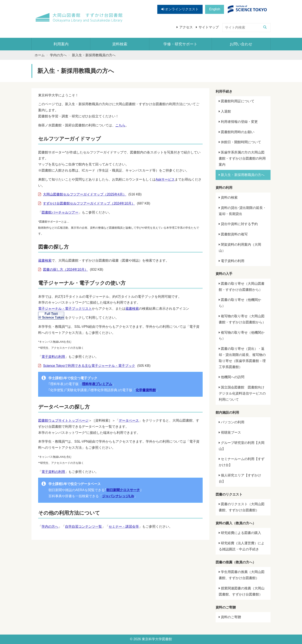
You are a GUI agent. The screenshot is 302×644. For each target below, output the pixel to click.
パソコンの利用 (232, 422)
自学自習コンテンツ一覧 (83, 527)
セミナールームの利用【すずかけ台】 (242, 462)
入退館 (225, 111)
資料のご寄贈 (230, 617)
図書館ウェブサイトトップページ (63, 420)
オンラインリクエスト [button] (180, 9)
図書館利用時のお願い (237, 132)
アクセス (186, 27)
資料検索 (120, 44)
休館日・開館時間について (240, 142)
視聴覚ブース (230, 432)
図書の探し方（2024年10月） (65, 270)
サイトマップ (209, 27)
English (215, 9)
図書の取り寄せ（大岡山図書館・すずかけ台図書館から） (242, 287)
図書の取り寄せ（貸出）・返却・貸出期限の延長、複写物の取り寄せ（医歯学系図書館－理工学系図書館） (242, 358)
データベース (129, 420)
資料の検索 (228, 197)
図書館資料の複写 (233, 234)
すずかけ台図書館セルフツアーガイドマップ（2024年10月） (89, 203)
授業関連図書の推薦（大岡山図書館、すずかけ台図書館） (242, 591)
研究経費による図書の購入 (240, 533)
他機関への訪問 (232, 377)
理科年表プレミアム (97, 384)
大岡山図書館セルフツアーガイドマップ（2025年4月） (85, 194)
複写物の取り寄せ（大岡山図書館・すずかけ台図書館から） (242, 319)
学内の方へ (58, 55)
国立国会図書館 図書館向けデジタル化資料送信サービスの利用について (242, 393)
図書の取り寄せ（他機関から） (240, 303)
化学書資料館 (146, 390)
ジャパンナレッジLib (118, 496)
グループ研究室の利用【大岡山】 (242, 446)
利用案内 (61, 44)
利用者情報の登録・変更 (238, 122)
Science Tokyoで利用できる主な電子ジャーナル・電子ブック (89, 366)
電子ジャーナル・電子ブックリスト (65, 309)
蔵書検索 (45, 260)
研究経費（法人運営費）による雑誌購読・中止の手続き (242, 546)
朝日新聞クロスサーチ (123, 490)
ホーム (40, 55)
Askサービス (165, 179)
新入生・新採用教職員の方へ (242, 175)
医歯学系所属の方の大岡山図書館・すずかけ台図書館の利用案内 (242, 158)
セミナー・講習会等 (124, 527)
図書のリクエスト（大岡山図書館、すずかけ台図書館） (242, 507)
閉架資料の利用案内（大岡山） (240, 248)
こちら (120, 125)
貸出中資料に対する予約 (238, 224)
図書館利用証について (237, 101)
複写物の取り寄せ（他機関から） (242, 336)
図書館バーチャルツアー (60, 212)
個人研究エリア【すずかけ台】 (240, 478)
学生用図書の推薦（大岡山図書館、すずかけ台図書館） (242, 575)
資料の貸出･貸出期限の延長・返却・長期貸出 (242, 211)
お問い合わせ (241, 44)
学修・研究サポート (180, 44)
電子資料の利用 (53, 357)
